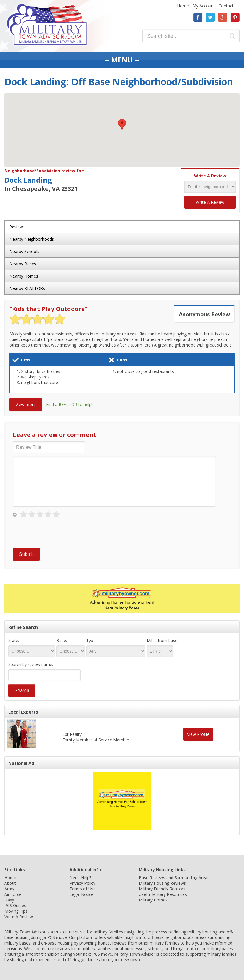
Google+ (223, 17)
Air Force (13, 894)
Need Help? (80, 878)
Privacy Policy (82, 883)
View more (26, 404)
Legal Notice (82, 894)
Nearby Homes (24, 276)
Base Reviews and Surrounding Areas (174, 878)
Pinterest (235, 17)
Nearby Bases (23, 264)
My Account (204, 6)
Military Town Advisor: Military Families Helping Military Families (47, 24)
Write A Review (210, 202)
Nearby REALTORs (27, 288)
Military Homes (153, 900)
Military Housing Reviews (162, 883)
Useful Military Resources (163, 894)
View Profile (198, 734)
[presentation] (57, 533)
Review (16, 227)
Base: (62, 640)
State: (14, 640)
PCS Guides (15, 905)
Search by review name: (31, 664)
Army (9, 889)
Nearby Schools (24, 251)
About (10, 883)
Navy (9, 900)
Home (183, 6)
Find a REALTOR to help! (69, 404)
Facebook (198, 17)
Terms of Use (83, 889)
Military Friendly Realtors (162, 889)
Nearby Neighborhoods (32, 239)
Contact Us (229, 6)
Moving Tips (16, 911)
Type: (91, 640)
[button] (122, 124)
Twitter (210, 17)
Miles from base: (162, 640)
